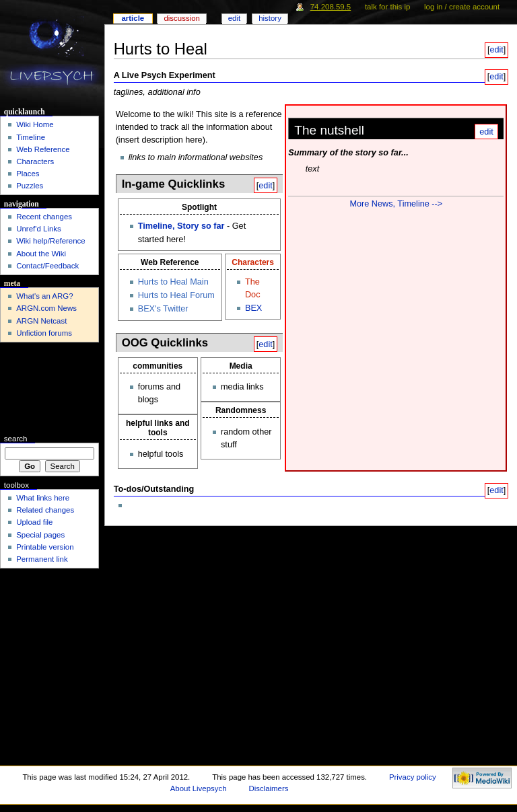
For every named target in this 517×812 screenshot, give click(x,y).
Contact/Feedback (47, 266)
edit (496, 50)
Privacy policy (413, 777)
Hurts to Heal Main (173, 282)
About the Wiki (41, 254)
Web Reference (43, 149)
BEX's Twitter (163, 309)
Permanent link (42, 559)
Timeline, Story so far (181, 226)
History (270, 18)
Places (28, 174)
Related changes (45, 510)
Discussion (181, 18)
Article (133, 18)
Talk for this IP (387, 7)
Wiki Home (35, 124)
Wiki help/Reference (51, 241)
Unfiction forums (44, 333)
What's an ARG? (44, 296)
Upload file (34, 522)
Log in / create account (462, 7)
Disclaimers (268, 788)
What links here (43, 498)
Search (16, 439)
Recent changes (44, 217)
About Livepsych (199, 788)
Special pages (40, 535)
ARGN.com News (46, 308)
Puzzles (30, 186)
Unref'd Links (38, 229)
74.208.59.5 (331, 7)
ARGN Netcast (41, 321)
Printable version (45, 547)
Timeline (31, 137)
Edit (234, 18)
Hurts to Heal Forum (176, 295)
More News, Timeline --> (396, 204)
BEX (253, 308)
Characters (253, 262)
